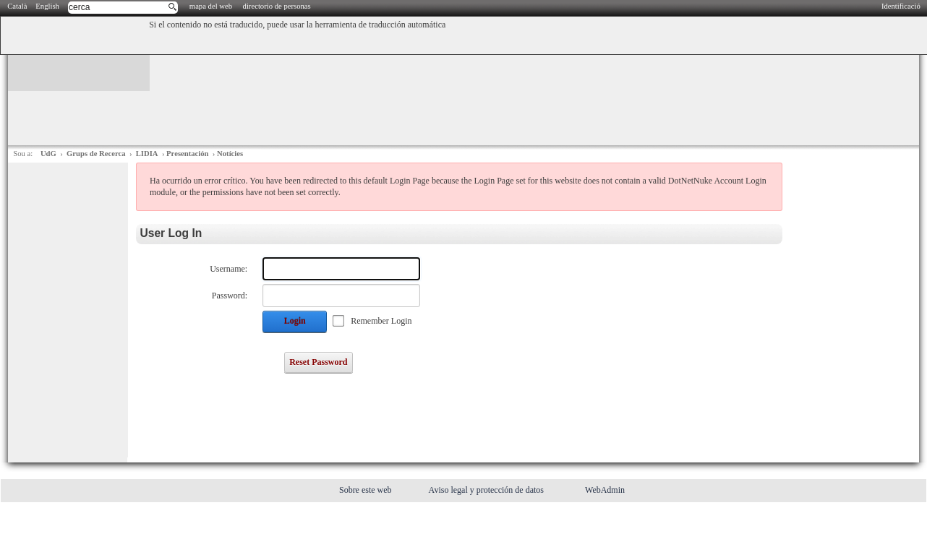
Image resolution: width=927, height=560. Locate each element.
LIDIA (147, 154)
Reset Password (318, 362)
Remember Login (381, 321)
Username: (228, 269)
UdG (48, 154)
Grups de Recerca (96, 154)
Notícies (230, 154)
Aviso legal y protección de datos (487, 490)
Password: (230, 296)
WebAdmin (605, 490)
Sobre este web (367, 490)
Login (295, 321)
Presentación (187, 154)
